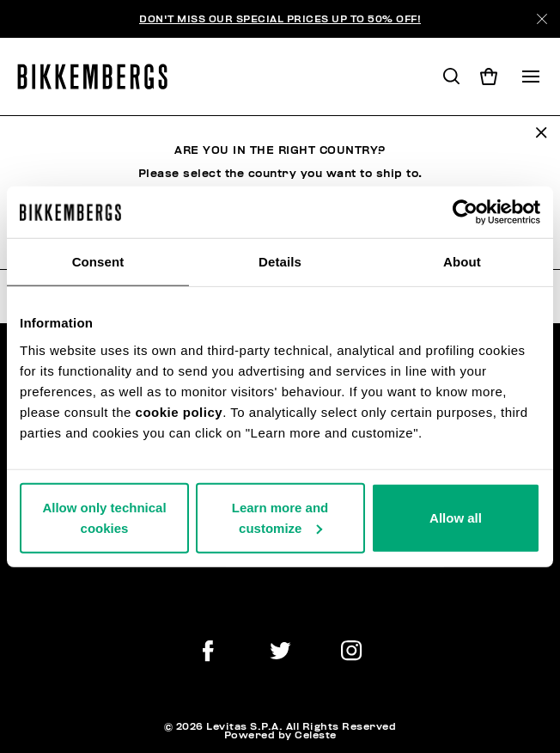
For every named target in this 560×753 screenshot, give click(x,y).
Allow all (456, 517)
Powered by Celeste (280, 735)
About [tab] (462, 262)
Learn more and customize (280, 517)
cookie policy (180, 411)
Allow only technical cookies (104, 517)
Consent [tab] (98, 262)
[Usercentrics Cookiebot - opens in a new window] (465, 212)
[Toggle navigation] (531, 77)
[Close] (542, 19)
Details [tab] (280, 262)
